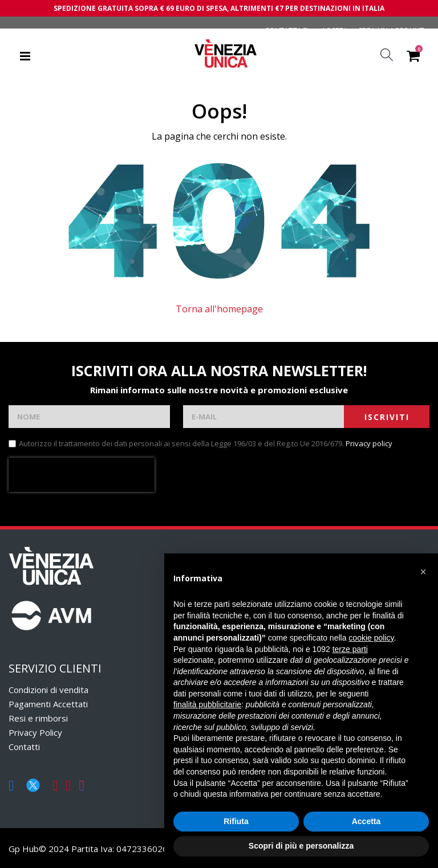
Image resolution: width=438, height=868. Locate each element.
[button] (423, 572)
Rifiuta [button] (236, 821)
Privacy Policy (35, 732)
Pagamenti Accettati (48, 704)
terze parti (350, 649)
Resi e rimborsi (38, 718)
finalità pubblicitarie (207, 704)
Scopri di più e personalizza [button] (301, 846)
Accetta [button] (366, 821)
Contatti (24, 747)
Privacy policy (369, 443)
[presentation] (82, 475)
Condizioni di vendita (48, 690)
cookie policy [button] (371, 638)
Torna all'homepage (219, 309)
